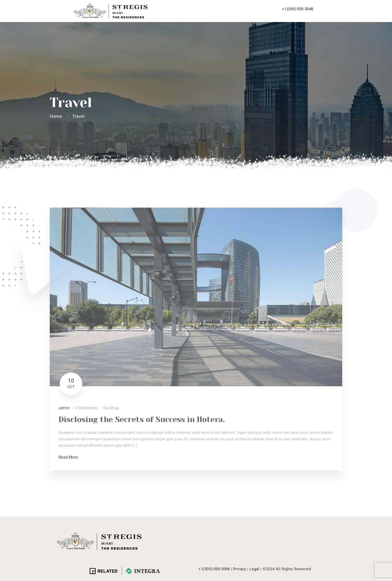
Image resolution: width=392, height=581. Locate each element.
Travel (78, 116)
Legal (254, 569)
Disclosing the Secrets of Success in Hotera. (142, 422)
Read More (68, 459)
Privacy (239, 569)
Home (57, 116)
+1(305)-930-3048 (298, 9)
